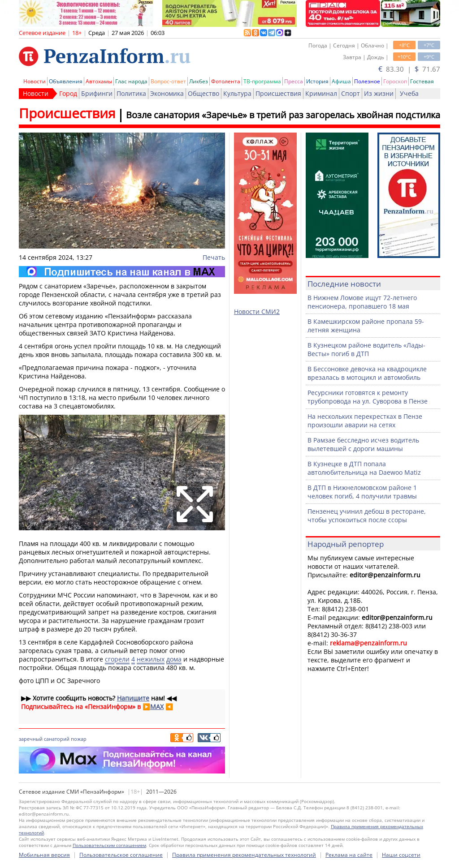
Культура (237, 93)
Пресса (294, 81)
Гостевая (422, 81)
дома (174, 659)
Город (68, 93)
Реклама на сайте (349, 855)
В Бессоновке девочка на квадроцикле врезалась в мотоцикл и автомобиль (367, 373)
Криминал (321, 93)
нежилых (151, 659)
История (317, 81)
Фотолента (226, 81)
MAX (157, 707)
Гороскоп (395, 81)
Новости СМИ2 (257, 312)
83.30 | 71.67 (409, 69)
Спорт (351, 93)
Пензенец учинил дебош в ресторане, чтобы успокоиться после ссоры (367, 516)
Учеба (409, 93)
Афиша (341, 81)
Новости (35, 81)
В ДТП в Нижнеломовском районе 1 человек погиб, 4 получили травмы (362, 492)
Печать (214, 257)
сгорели (117, 659)
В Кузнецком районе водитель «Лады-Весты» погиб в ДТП (366, 349)
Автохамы (99, 81)
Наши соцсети (401, 855)
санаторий (57, 739)
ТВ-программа (262, 81)
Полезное (367, 81)
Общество (204, 93)
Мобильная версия (44, 855)
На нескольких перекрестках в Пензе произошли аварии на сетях (365, 421)
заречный (31, 739)
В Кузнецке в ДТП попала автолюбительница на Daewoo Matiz (364, 468)
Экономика (167, 93)
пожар (79, 739)
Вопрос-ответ (168, 81)
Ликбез (199, 81)
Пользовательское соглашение (121, 855)
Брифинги (97, 93)
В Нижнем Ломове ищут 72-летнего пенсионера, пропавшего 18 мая (362, 302)
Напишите (133, 698)
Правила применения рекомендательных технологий (244, 855)
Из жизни (379, 93)
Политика (131, 93)
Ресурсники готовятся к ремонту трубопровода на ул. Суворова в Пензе (368, 397)
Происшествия (278, 93)
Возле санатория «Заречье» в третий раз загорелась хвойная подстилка (283, 115)
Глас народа (131, 81)
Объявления (66, 81)
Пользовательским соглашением (109, 845)
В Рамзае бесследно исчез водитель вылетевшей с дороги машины (363, 444)
